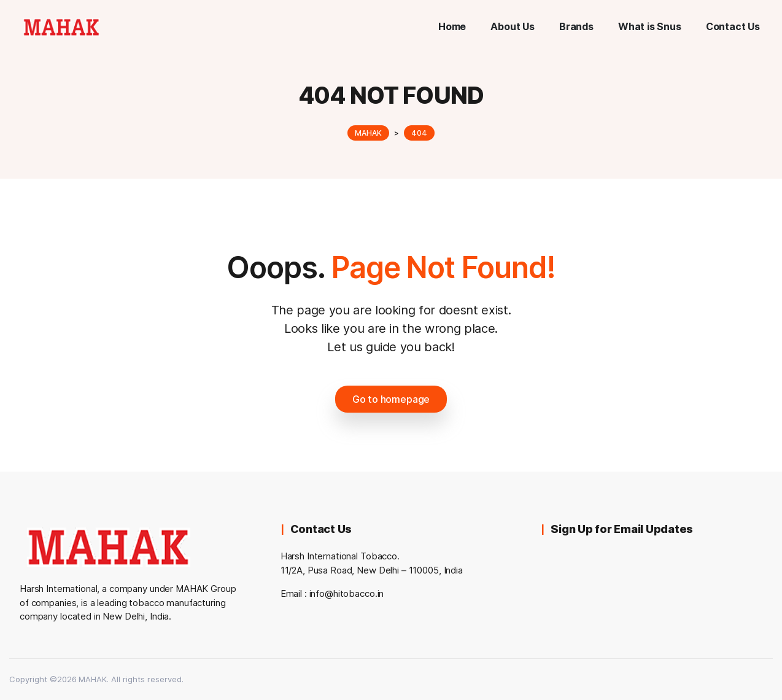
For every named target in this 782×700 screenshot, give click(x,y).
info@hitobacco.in (347, 593)
